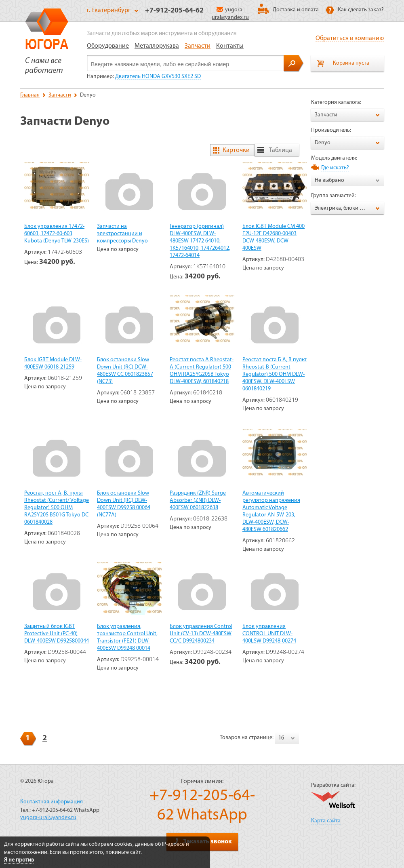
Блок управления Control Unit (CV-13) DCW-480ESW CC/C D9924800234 (201, 634)
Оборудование (108, 46)
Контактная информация (52, 802)
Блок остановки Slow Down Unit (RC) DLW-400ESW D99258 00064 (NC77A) (124, 504)
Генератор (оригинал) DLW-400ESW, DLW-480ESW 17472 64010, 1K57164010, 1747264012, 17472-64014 (200, 241)
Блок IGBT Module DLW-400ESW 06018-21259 (53, 363)
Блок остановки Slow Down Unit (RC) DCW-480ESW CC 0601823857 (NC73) (125, 371)
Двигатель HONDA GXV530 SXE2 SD (158, 77)
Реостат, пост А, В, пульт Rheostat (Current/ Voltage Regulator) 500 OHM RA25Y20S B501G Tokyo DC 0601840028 (57, 508)
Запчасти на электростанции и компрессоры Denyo (122, 234)
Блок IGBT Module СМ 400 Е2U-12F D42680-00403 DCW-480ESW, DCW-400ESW (274, 237)
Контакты (230, 46)
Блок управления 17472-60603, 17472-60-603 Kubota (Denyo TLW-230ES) (57, 234)
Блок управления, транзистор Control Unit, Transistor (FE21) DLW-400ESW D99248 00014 (127, 637)
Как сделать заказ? (361, 10)
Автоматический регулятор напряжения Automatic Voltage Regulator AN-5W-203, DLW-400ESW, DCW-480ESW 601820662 (271, 511)
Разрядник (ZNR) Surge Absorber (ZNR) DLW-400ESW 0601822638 (198, 500)
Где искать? (335, 168)
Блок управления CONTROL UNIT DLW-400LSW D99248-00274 (269, 634)
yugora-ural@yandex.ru (48, 818)
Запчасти (198, 46)
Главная (30, 95)
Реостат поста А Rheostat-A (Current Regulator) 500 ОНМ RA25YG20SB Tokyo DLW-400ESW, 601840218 (202, 371)
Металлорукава (157, 46)
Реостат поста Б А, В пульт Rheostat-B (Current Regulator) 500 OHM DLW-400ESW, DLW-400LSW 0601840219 (275, 374)
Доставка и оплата (296, 10)
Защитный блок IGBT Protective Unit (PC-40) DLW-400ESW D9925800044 (57, 634)
